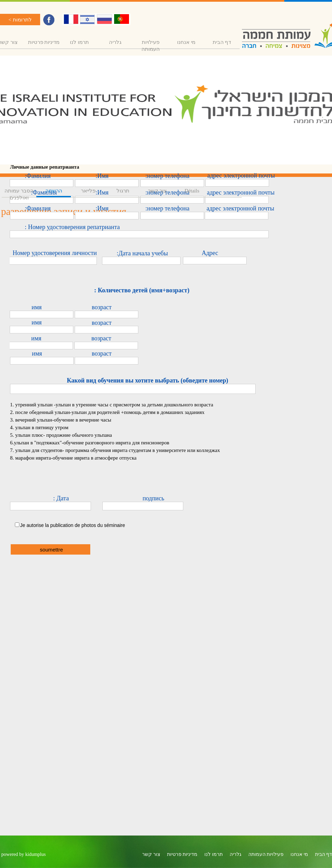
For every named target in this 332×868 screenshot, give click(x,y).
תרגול (123, 191)
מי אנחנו (186, 42)
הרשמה (54, 191)
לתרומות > (20, 20)
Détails (192, 191)
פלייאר (88, 191)
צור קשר (158, 191)
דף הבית (222, 42)
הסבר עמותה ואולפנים (19, 194)
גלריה (115, 42)
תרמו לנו (79, 42)
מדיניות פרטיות (44, 42)
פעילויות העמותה (151, 46)
